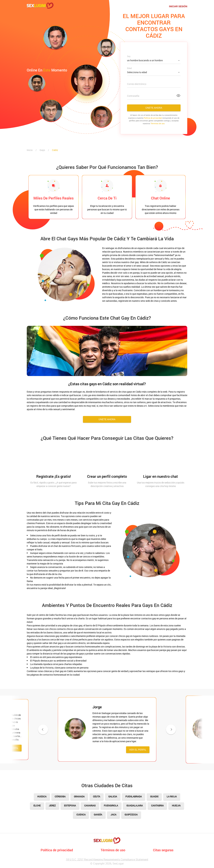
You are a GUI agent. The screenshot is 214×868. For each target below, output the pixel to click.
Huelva (177, 806)
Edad (129, 68)
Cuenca (81, 815)
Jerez (52, 806)
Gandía (98, 815)
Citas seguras (163, 850)
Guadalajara (135, 806)
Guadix (154, 796)
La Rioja (172, 796)
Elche (37, 806)
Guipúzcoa (131, 815)
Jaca (113, 815)
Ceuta (97, 796)
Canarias (90, 806)
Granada (79, 796)
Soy (129, 56)
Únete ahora (154, 108)
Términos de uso (158, 123)
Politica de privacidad (153, 118)
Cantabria (158, 806)
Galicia (113, 796)
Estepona (70, 806)
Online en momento (47, 70)
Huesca (42, 796)
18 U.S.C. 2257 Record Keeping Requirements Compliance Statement (107, 859)
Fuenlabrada (134, 796)
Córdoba (60, 796)
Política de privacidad (57, 850)
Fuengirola (111, 806)
